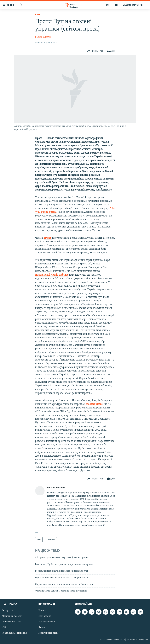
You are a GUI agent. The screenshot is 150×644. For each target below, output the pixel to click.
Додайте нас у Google (133, 5)
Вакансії (43, 627)
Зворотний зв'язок (48, 633)
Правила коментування (14, 633)
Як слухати (7, 611)
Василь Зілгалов (43, 37)
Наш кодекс (45, 616)
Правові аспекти (47, 622)
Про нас (42, 611)
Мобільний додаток (12, 616)
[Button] (95, 51)
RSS (4, 627)
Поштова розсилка (11, 622)
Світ (38, 15)
